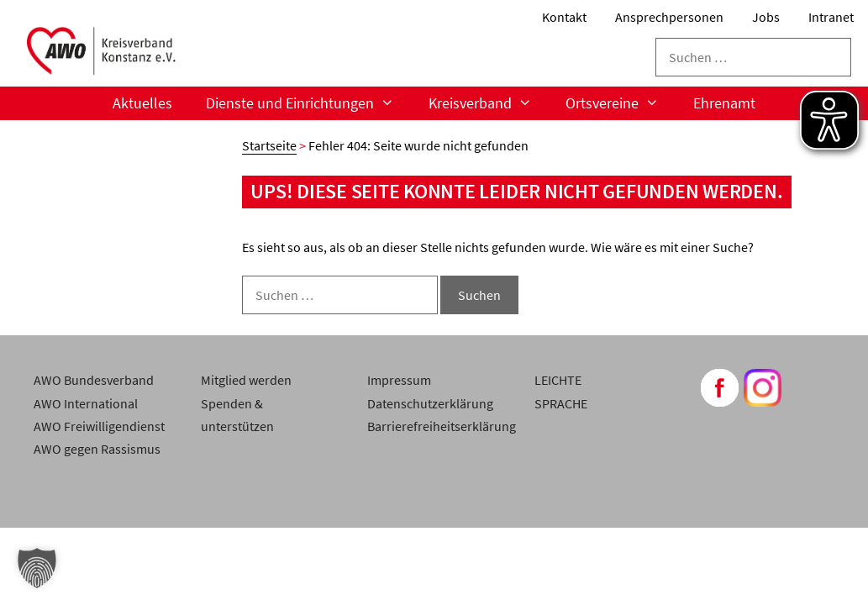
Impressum (399, 380)
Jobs (766, 17)
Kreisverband (489, 103)
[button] (37, 568)
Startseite (269, 145)
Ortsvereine (621, 103)
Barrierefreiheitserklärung (442, 426)
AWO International (86, 403)
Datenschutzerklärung (430, 403)
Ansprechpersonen (669, 17)
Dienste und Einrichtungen (308, 103)
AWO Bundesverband (94, 380)
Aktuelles (142, 103)
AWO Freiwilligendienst (99, 426)
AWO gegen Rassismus (97, 449)
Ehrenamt (724, 103)
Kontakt (564, 17)
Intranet (831, 17)
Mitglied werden (246, 380)
